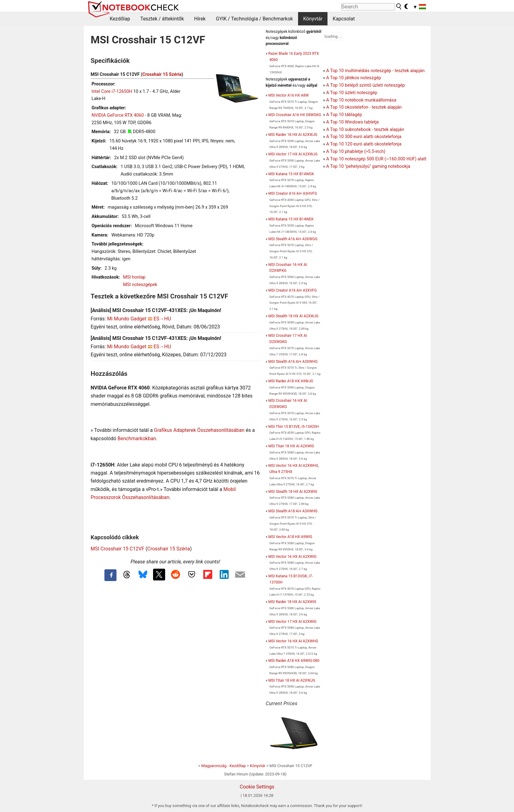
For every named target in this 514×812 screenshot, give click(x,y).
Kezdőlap (120, 19)
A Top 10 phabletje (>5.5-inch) (356, 152)
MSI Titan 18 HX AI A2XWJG (292, 680)
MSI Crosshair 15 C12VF (118, 549)
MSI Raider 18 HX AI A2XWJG (293, 135)
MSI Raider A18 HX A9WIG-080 (294, 661)
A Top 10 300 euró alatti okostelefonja (364, 137)
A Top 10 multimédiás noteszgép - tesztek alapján (376, 71)
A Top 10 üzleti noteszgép (352, 93)
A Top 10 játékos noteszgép (354, 78)
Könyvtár (313, 19)
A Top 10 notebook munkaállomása (361, 100)
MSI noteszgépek (140, 285)
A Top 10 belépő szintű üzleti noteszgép (366, 85)
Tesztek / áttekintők (162, 19)
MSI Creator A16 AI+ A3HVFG (293, 193)
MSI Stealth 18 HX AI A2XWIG (293, 492)
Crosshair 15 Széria (162, 74)
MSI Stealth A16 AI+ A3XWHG (293, 362)
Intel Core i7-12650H (112, 91)
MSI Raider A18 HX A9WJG (291, 381)
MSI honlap (134, 277)
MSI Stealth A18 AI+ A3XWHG (293, 511)
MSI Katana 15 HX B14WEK (291, 219)
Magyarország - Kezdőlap (224, 766)
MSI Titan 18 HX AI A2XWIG (291, 446)
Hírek (200, 19)
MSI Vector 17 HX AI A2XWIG (292, 622)
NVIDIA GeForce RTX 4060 (118, 115)
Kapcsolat (344, 19)
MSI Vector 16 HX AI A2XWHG (293, 641)
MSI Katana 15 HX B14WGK (291, 174)
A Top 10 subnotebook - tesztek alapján (365, 130)
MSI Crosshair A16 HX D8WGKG (295, 115)
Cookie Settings (257, 787)
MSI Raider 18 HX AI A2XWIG (292, 602)
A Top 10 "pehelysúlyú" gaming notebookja (368, 166)
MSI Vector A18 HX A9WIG (290, 537)
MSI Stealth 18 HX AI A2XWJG (293, 316)
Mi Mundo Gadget (127, 319)
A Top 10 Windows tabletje (353, 122)
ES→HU (162, 319)
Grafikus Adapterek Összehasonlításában (199, 430)
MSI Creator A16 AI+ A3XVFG (292, 290)
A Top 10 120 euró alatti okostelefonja (364, 144)
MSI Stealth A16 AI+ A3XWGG (293, 239)
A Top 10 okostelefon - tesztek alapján (364, 107)
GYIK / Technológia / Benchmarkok (255, 19)
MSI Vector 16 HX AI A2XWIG (292, 557)
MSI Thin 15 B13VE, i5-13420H (293, 427)
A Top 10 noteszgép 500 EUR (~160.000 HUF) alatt (376, 159)
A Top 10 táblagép (344, 115)
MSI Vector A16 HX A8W (288, 95)
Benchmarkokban (137, 439)
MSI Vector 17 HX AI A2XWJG (293, 154)
